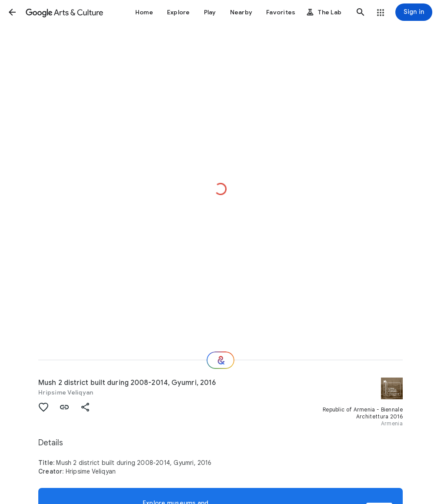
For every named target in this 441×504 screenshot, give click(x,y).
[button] (12, 12)
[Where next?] (220, 360)
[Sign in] (414, 12)
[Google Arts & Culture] (64, 12)
